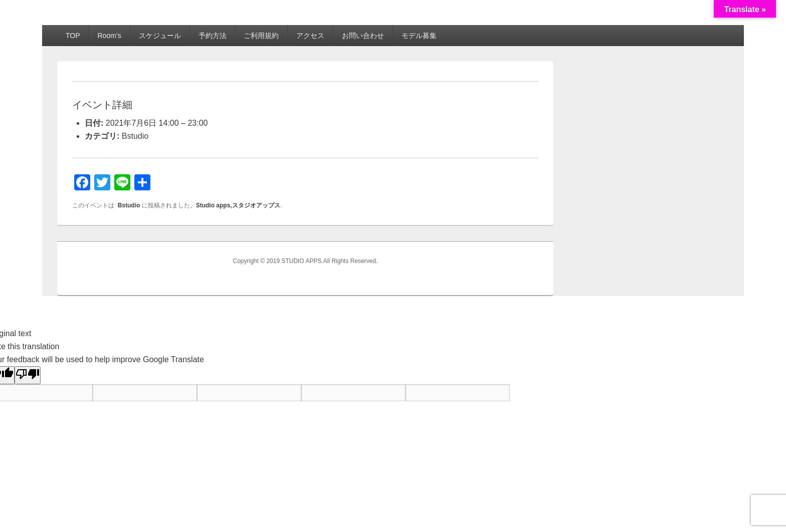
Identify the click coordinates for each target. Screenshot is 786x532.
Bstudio (135, 136)
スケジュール (160, 36)
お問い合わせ (363, 36)
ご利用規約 (261, 36)
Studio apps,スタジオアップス (238, 205)
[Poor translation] (28, 375)
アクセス (310, 36)
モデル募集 (419, 36)
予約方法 (213, 36)
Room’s (109, 36)
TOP (73, 36)
